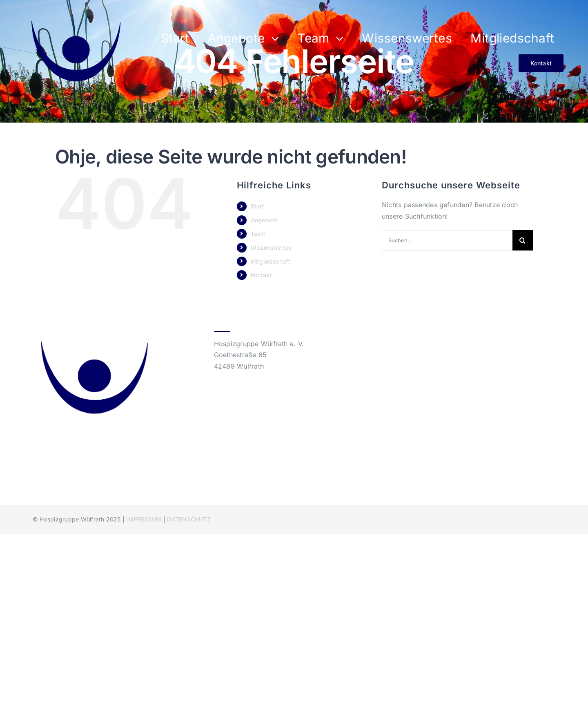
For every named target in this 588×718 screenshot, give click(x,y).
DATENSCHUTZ (189, 519)
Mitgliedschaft (271, 261)
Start (257, 206)
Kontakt (261, 275)
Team (258, 234)
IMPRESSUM (144, 519)
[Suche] (523, 240)
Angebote (264, 220)
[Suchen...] (447, 240)
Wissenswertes (271, 247)
